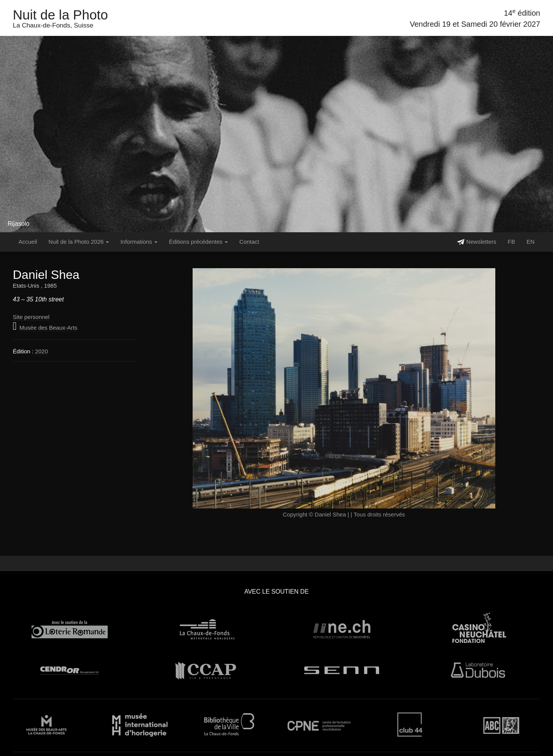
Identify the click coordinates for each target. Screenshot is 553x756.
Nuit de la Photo (61, 15)
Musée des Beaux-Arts (49, 328)
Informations (139, 242)
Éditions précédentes (198, 242)
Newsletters (477, 242)
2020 (41, 351)
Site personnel (31, 317)
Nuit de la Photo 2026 (79, 242)
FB (511, 242)
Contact (249, 242)
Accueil (28, 242)
